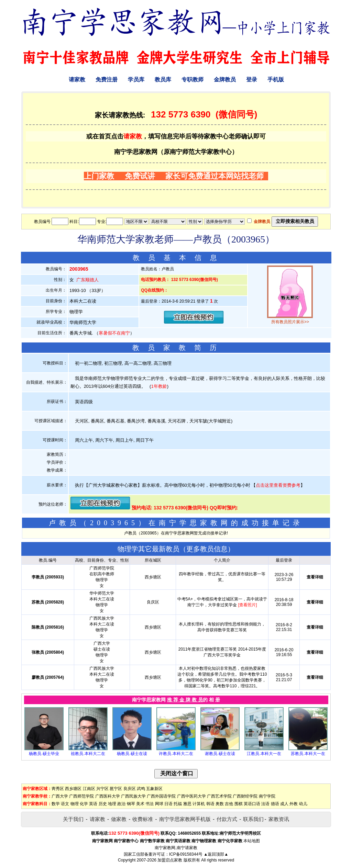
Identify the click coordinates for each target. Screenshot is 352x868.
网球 (159, 804)
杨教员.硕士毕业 (44, 754)
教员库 (163, 80)
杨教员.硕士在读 (132, 754)
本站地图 (252, 841)
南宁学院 (267, 796)
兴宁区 (102, 789)
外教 (294, 804)
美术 (140, 804)
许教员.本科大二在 (176, 754)
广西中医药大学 (191, 796)
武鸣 (141, 789)
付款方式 (227, 819)
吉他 (229, 804)
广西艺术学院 (219, 796)
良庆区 (130, 789)
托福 (178, 804)
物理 (75, 804)
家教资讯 (279, 819)
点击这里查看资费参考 (278, 485)
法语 (265, 804)
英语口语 (252, 804)
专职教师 (192, 80)
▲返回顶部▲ (216, 854)
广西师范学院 (81, 796)
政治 (121, 804)
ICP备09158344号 (186, 854)
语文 (65, 804)
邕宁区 (116, 789)
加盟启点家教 (170, 860)
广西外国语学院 (161, 796)
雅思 (187, 804)
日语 (168, 804)
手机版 (276, 80)
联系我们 (253, 819)
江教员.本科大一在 (264, 754)
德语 (275, 804)
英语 (93, 804)
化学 (84, 804)
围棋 (239, 804)
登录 (252, 80)
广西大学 (60, 796)
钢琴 (131, 804)
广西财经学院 (245, 796)
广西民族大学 (133, 796)
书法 (150, 804)
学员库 (136, 80)
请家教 (77, 80)
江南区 (89, 789)
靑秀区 (58, 789)
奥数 (220, 804)
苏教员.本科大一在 (308, 754)
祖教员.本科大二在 (88, 754)
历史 (103, 804)
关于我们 (73, 819)
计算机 (199, 804)
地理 (112, 804)
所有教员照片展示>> (290, 322)
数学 (56, 804)
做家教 (119, 819)
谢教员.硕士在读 (220, 754)
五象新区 (154, 789)
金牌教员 (225, 80)
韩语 (210, 804)
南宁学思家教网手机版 (185, 819)
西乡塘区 (73, 789)
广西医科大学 (108, 796)
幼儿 (303, 804)
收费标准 (143, 819)
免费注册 (107, 80)
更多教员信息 (207, 549)
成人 (284, 804)
